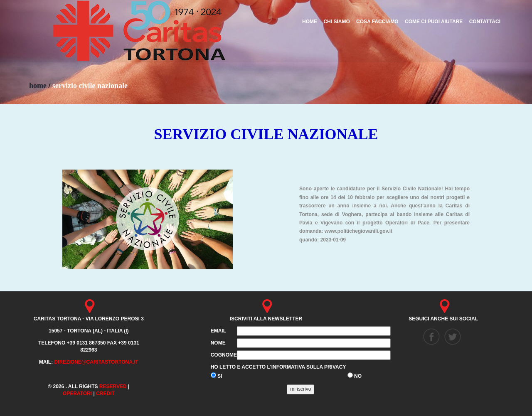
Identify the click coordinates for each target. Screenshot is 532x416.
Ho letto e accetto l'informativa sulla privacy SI (278, 372)
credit (105, 394)
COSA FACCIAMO (377, 22)
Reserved (113, 386)
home (38, 86)
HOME (310, 22)
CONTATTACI (485, 22)
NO (355, 376)
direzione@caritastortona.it (96, 362)
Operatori (77, 394)
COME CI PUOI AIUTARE (434, 22)
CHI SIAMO (336, 22)
